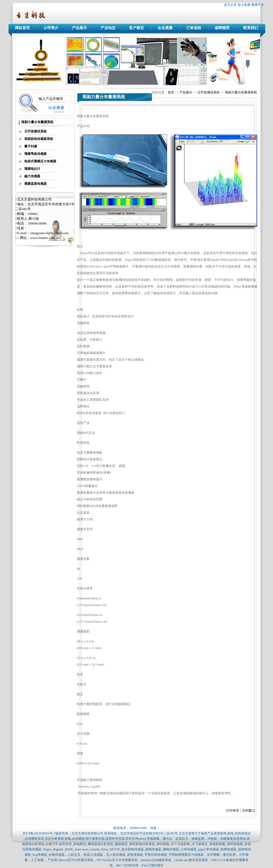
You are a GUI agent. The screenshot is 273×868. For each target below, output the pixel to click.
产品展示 (79, 28)
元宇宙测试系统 (208, 92)
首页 (171, 92)
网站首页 (22, 28)
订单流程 (194, 28)
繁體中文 (258, 5)
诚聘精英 (222, 28)
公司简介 (51, 28)
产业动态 (108, 28)
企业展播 (165, 28)
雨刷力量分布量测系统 (241, 92)
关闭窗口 (248, 811)
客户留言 (136, 28)
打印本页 (233, 811)
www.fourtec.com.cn (45, 238)
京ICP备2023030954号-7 (39, 833)
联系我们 (251, 28)
